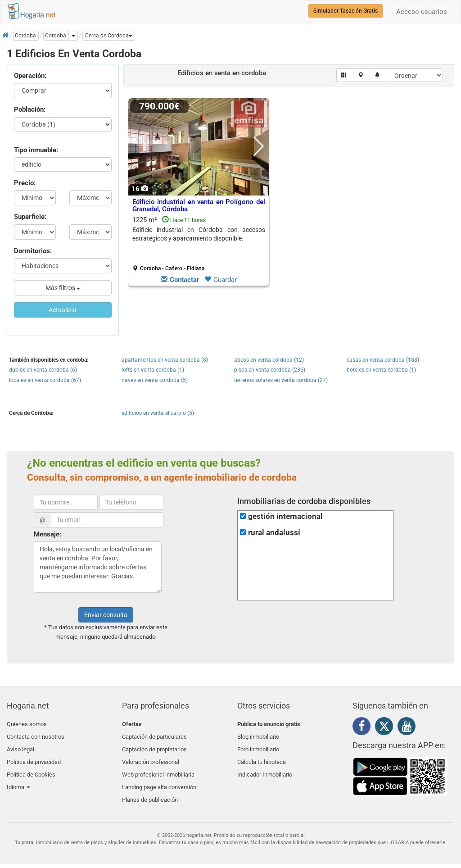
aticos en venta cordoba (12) (269, 360)
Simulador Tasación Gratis (346, 11)
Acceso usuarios (422, 12)
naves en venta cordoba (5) (155, 380)
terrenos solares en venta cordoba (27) (281, 380)
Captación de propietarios (154, 745)
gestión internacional (285, 516)
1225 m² (199, 244)
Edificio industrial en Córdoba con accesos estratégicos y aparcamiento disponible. (199, 234)
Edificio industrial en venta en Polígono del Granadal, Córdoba (199, 206)
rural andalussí (274, 533)
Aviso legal (20, 745)
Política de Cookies (31, 767)
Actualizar (63, 310)
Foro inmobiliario (258, 745)
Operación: (30, 76)
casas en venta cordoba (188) (383, 360)
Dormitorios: (33, 251)
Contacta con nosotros (36, 735)
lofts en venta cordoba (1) (153, 370)
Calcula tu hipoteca (262, 756)
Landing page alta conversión (159, 777)
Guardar (221, 280)
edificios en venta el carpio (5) (158, 413)
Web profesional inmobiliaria (158, 767)
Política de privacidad (34, 756)
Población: (30, 109)
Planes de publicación (150, 788)
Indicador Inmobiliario (265, 767)
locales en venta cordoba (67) (45, 380)
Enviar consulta (106, 615)
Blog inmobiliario (258, 735)
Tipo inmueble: (36, 150)
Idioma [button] (18, 777)
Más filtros (63, 288)
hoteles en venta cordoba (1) (381, 370)
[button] (109, 36)
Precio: (25, 183)
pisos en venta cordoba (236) (270, 370)
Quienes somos (27, 724)
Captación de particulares (154, 735)
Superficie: (30, 217)
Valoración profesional (151, 756)
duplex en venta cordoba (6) (43, 370)
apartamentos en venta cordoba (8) (165, 360)
